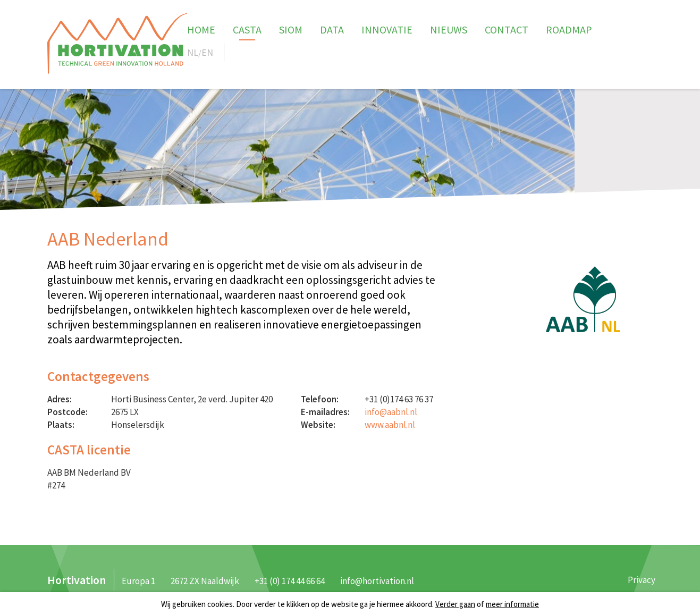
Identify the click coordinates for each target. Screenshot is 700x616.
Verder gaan (455, 604)
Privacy (642, 580)
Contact (507, 29)
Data (332, 29)
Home (201, 29)
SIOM (291, 29)
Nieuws (449, 29)
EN (207, 52)
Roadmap (569, 29)
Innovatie (387, 29)
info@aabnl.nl (391, 412)
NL (193, 52)
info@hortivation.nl (377, 581)
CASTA (247, 29)
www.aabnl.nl (390, 425)
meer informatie (512, 604)
